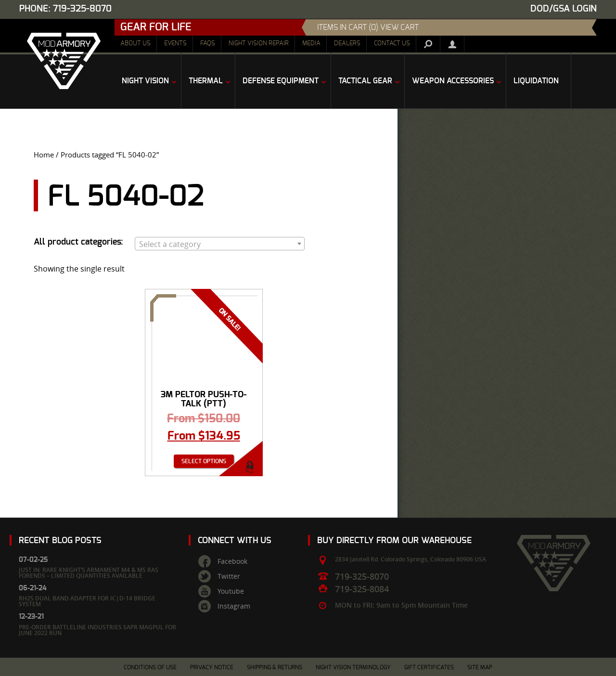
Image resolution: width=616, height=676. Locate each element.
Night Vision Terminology (353, 667)
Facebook (232, 561)
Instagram (234, 606)
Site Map (480, 667)
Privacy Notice (212, 667)
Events (175, 44)
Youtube (231, 591)
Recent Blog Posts (60, 540)
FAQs (208, 44)
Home (44, 155)
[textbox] (220, 244)
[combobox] (220, 244)
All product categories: (78, 242)
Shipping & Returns (275, 667)
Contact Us (392, 44)
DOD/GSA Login (564, 9)
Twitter (229, 576)
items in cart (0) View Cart (368, 27)
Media (311, 44)
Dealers (347, 44)
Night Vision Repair (259, 44)
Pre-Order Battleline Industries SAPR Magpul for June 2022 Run (97, 630)
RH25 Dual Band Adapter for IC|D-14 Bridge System (87, 601)
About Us (135, 44)
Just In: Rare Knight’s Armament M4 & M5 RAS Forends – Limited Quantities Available (89, 573)
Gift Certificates (429, 667)
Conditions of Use (150, 667)
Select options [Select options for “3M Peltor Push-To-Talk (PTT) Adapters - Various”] (204, 461)
